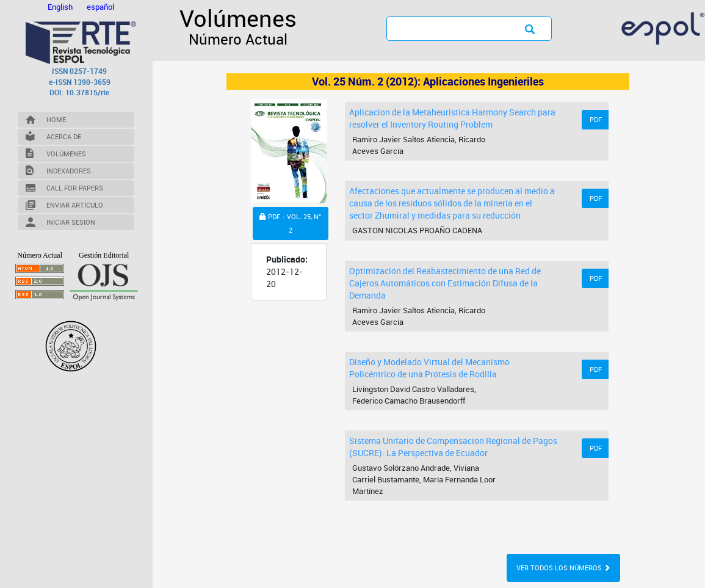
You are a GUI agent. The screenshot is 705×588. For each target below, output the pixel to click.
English (61, 7)
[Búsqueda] (446, 28)
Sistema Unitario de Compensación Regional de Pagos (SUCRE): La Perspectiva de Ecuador (453, 447)
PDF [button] (596, 119)
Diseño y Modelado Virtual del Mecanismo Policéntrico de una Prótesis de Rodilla (429, 368)
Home (56, 119)
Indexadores (69, 171)
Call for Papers (75, 188)
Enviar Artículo (75, 205)
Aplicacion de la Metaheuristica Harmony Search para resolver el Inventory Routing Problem (452, 118)
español (100, 7)
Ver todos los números (563, 568)
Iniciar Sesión (71, 222)
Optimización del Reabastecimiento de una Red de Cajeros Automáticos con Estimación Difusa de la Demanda (445, 283)
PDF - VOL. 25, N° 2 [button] (290, 225)
